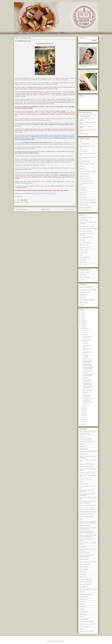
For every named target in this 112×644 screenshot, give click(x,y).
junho (84, 411)
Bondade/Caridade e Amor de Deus (87, 146)
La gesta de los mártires (84, 174)
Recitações (82, 604)
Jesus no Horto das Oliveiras (85, 242)
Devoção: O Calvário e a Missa (86, 509)
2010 (82, 327)
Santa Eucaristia (83, 195)
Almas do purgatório (84, 220)
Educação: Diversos (84, 134)
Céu (80, 149)
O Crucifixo (82, 305)
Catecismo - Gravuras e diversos (86, 473)
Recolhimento (82, 192)
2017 (82, 312)
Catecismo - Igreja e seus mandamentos (88, 475)
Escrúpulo (82, 547)
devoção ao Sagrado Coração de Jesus (87, 486)
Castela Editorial (83, 454)
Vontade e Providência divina (86, 210)
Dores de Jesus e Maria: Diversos (86, 226)
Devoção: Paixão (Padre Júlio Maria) (87, 512)
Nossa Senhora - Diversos (85, 247)
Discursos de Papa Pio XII (85, 517)
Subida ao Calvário (83, 265)
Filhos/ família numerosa (85, 277)
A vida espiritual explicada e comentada (88, 290)
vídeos (81, 629)
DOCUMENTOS (33, 33)
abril (83, 415)
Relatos (81, 609)
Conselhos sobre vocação (85, 292)
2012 (82, 322)
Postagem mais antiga (69, 209)
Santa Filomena (83, 260)
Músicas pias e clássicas (85, 179)
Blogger (63, 641)
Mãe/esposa (82, 280)
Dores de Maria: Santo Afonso (86, 237)
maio (83, 413)
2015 (82, 316)
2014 (82, 318)
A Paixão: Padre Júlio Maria (85, 217)
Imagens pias (82, 169)
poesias (81, 602)
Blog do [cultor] (83, 449)
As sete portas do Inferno (85, 144)
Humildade (82, 166)
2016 (82, 314)
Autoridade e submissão (84, 272)
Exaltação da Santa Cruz (87, 359)
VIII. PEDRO (85, 343)
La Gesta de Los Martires (85, 579)
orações (81, 592)
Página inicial (45, 209)
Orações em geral (83, 252)
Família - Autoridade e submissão (87, 562)
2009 (82, 424)
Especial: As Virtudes (84, 553)
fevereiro (84, 419)
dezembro (85, 328)
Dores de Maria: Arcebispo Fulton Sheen (88, 229)
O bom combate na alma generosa (87, 181)
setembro (84, 335)
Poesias (81, 255)
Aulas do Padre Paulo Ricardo (86, 441)
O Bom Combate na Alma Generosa (87, 589)
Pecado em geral (83, 190)
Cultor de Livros (83, 484)
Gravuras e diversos (84, 302)
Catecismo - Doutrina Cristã (85, 466)
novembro (85, 331)
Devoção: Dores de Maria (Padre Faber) (88, 498)
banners (81, 444)
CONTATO (62, 33)
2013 (82, 320)
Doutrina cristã (83, 297)
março (84, 417)
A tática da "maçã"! (86, 404)
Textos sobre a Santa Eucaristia (86, 624)
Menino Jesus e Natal (84, 245)
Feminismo (82, 572)
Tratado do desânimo (84, 205)
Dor (80, 519)
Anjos (81, 141)
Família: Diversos (83, 275)
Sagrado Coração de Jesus (85, 257)
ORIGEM (24, 33)
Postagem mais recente (21, 209)
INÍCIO (17, 33)
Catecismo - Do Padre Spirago (86, 464)
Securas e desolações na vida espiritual (88, 202)
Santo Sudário (82, 197)
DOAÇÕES (42, 33)
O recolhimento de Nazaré (88, 399)
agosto (84, 407)
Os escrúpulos (82, 187)
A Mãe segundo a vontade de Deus (87, 431)
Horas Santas (82, 240)
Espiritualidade (83, 559)
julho (84, 409)
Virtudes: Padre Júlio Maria (85, 207)
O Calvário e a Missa (84, 250)
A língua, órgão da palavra (88, 390)
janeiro (84, 421)
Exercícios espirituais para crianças (87, 300)
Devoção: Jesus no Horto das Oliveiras (88, 505)
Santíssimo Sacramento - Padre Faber (87, 200)
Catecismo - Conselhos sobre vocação (87, 460)
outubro (84, 333)
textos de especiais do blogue (86, 622)
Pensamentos (82, 599)
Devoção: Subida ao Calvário (86, 514)
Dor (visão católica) (84, 151)
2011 (82, 325)
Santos (81, 617)
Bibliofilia (82, 446)
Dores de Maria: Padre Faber (86, 231)
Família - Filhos (83, 567)
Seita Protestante (83, 619)
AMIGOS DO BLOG (52, 33)
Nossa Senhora (83, 587)
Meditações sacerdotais (84, 176)
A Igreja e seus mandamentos (86, 287)
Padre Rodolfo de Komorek (85, 594)
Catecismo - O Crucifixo (85, 479)
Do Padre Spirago (83, 295)
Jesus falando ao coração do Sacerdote (88, 171)
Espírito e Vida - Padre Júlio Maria (87, 164)
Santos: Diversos (83, 262)
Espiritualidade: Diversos (85, 161)
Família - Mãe (82, 569)
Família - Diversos (25, 202)
